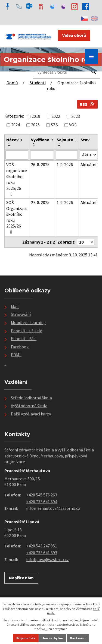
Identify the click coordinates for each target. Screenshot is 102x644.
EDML (16, 355)
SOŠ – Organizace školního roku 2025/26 (17, 217)
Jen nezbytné (53, 638)
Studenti (38, 83)
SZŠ (54, 125)
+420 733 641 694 (42, 502)
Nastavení (78, 638)
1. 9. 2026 (65, 164)
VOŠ (73, 125)
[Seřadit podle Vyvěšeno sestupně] (34, 146)
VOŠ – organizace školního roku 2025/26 (17, 179)
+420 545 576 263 (42, 495)
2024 (16, 125)
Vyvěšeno (42, 140)
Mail (15, 306)
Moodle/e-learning (28, 322)
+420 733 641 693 (42, 553)
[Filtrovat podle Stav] (88, 155)
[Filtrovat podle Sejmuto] (67, 155)
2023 (76, 116)
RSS (87, 104)
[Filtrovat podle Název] (17, 155)
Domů (12, 83)
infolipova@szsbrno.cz (47, 559)
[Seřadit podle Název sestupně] (9, 146)
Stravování (21, 314)
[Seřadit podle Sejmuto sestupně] (60, 146)
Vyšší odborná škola (29, 406)
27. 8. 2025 (40, 202)
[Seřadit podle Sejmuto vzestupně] (60, 144)
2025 (35, 125)
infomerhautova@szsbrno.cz (53, 508)
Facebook (20, 347)
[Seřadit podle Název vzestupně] (9, 144)
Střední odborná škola (31, 398)
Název (14, 140)
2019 (36, 116)
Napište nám (21, 578)
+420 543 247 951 (42, 546)
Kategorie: (14, 116)
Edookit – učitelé (27, 331)
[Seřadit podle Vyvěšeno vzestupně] (34, 144)
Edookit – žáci (24, 339)
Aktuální (88, 164)
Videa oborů (74, 35)
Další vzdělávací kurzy (31, 414)
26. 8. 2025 (40, 164)
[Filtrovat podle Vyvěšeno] (42, 155)
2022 (56, 116)
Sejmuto (67, 140)
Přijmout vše (26, 638)
